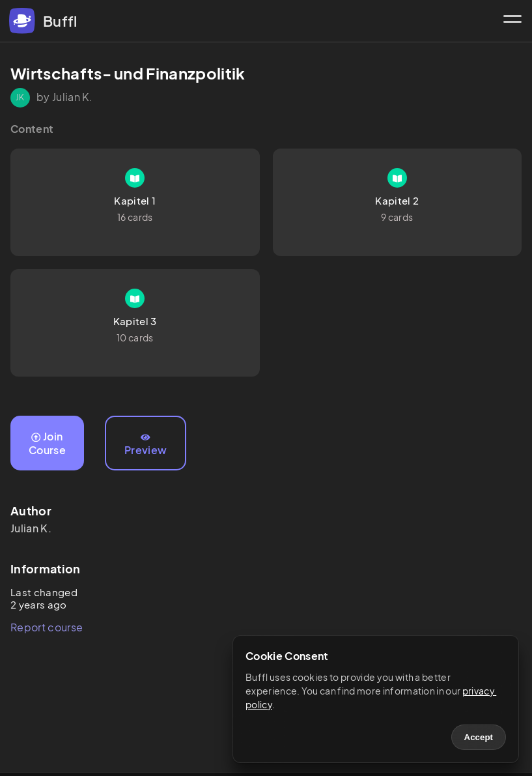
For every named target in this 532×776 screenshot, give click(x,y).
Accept (479, 737)
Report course (47, 627)
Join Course (47, 443)
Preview (146, 445)
